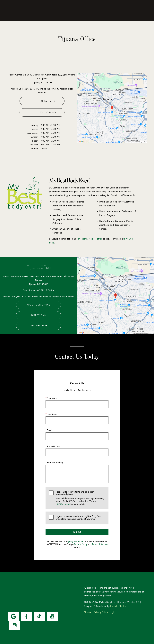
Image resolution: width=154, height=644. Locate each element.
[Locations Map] (112, 107)
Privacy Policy (63, 504)
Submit (77, 532)
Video (86, 10)
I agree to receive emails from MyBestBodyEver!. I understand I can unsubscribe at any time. (79, 518)
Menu (142, 11)
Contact (128, 10)
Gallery (75, 10)
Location (116, 10)
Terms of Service (100, 544)
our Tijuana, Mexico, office (89, 239)
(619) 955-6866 (76, 542)
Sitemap (88, 612)
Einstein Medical (118, 606)
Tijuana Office (39, 267)
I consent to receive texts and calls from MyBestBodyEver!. (80, 498)
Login (112, 612)
